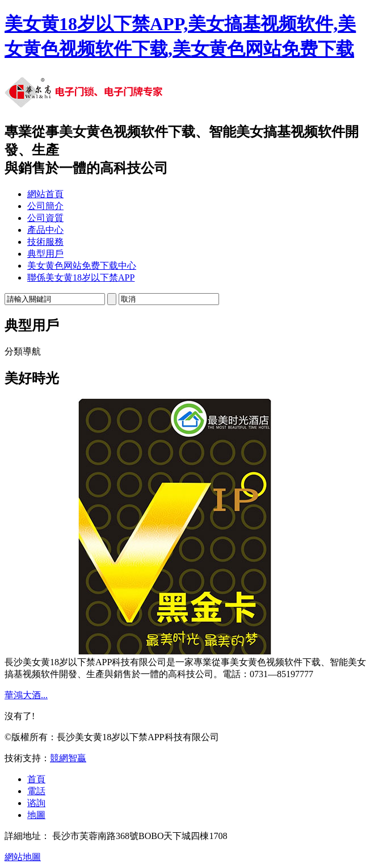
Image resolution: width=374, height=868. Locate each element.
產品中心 (45, 230)
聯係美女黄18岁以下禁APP (81, 277)
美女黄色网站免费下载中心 (82, 266)
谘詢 (36, 803)
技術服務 (45, 242)
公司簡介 (45, 206)
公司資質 (45, 218)
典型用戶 (45, 254)
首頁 (36, 779)
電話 (36, 791)
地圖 (36, 815)
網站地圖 (23, 857)
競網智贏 (68, 758)
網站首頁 (45, 194)
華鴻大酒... (26, 695)
